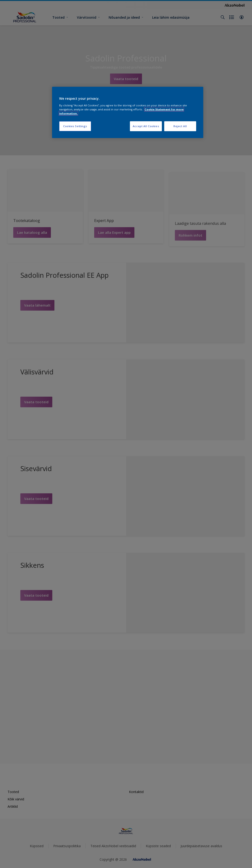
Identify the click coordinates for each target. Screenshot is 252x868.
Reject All (180, 126)
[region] (128, 112)
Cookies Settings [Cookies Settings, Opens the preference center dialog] (75, 126)
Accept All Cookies (146, 126)
